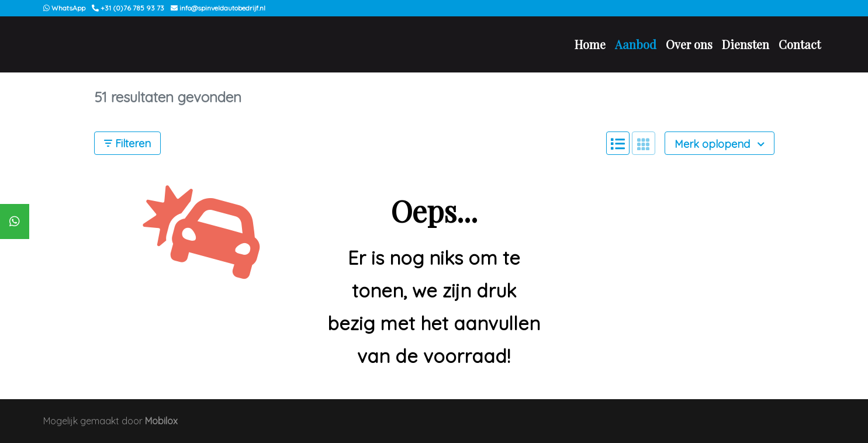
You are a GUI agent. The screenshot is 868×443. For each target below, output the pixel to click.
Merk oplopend (720, 144)
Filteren (127, 143)
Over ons (689, 44)
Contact (800, 44)
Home (590, 44)
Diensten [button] (746, 44)
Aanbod (636, 44)
